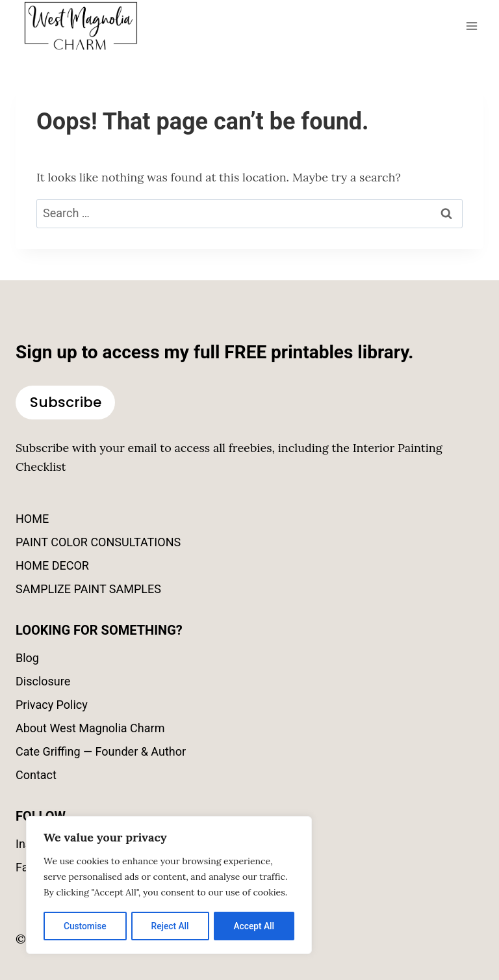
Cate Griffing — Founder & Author (101, 751)
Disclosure (43, 681)
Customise (85, 926)
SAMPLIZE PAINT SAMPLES (88, 589)
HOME (32, 519)
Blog (27, 658)
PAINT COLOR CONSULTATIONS (98, 542)
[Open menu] (471, 26)
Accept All (254, 926)
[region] (169, 886)
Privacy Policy (52, 705)
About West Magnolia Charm (90, 728)
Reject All (170, 926)
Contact (36, 775)
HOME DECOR (52, 565)
